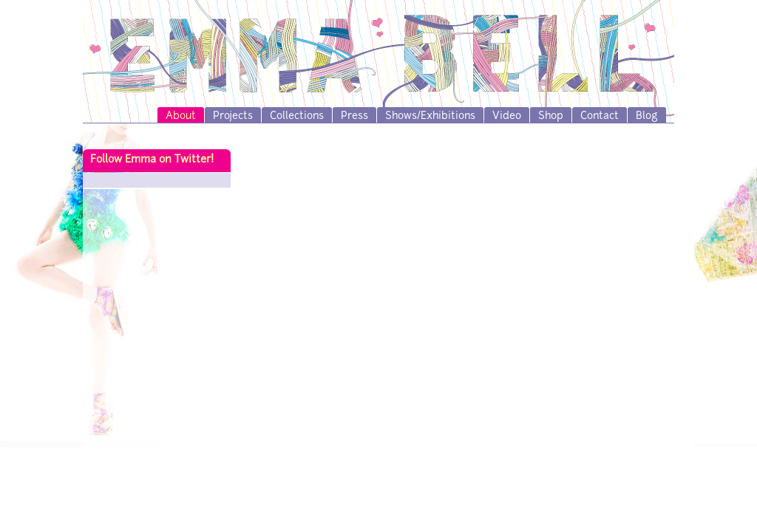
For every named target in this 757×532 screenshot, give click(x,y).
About (181, 116)
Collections (297, 116)
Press (354, 116)
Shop (551, 116)
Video (507, 116)
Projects (233, 116)
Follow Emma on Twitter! (152, 160)
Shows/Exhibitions (430, 116)
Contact (600, 116)
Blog (647, 116)
